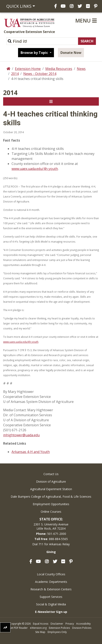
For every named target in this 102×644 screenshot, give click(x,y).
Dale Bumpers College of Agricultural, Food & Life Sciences (51, 497)
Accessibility (83, 624)
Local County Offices (51, 574)
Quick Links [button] (19, 6)
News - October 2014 (40, 74)
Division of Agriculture (51, 481)
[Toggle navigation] (51, 101)
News (81, 69)
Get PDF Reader (18, 628)
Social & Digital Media (51, 604)
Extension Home (28, 69)
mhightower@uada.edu (21, 435)
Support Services (51, 597)
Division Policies (82, 628)
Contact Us (51, 474)
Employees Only (57, 632)
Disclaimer (57, 624)
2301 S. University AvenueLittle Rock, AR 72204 (51, 526)
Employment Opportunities (51, 504)
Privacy (70, 624)
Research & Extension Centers (51, 589)
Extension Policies (59, 628)
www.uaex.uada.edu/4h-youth (35, 169)
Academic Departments (51, 582)
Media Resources (59, 69)
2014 (15, 74)
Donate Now (71, 53)
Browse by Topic (35, 53)
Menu (86, 20)
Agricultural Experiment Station (51, 489)
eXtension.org (38, 628)
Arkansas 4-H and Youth (31, 452)
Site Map (40, 632)
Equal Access (41, 624)
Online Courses (51, 512)
